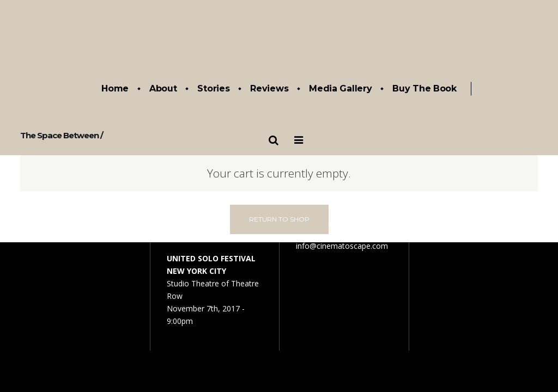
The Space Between (59, 135)
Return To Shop (279, 219)
